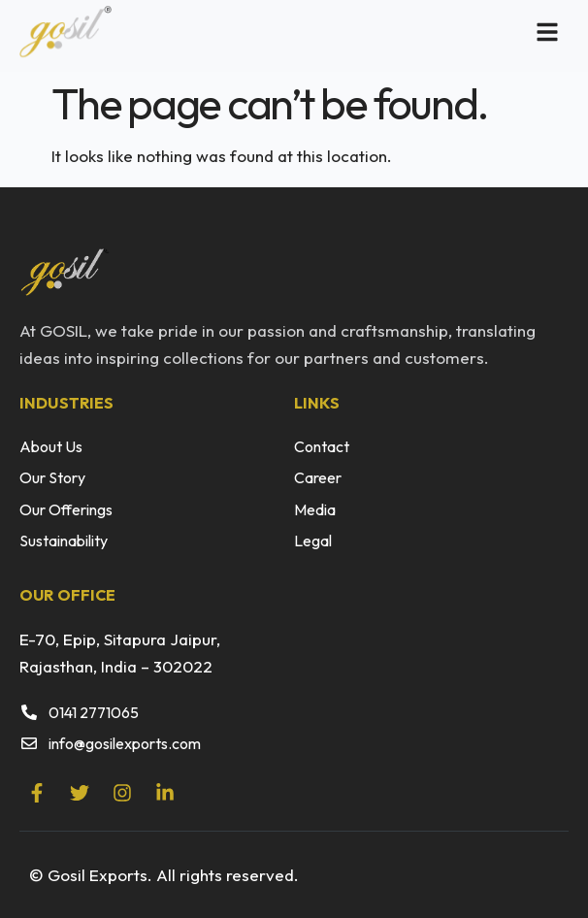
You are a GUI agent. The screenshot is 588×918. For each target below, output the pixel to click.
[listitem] (294, 344)
